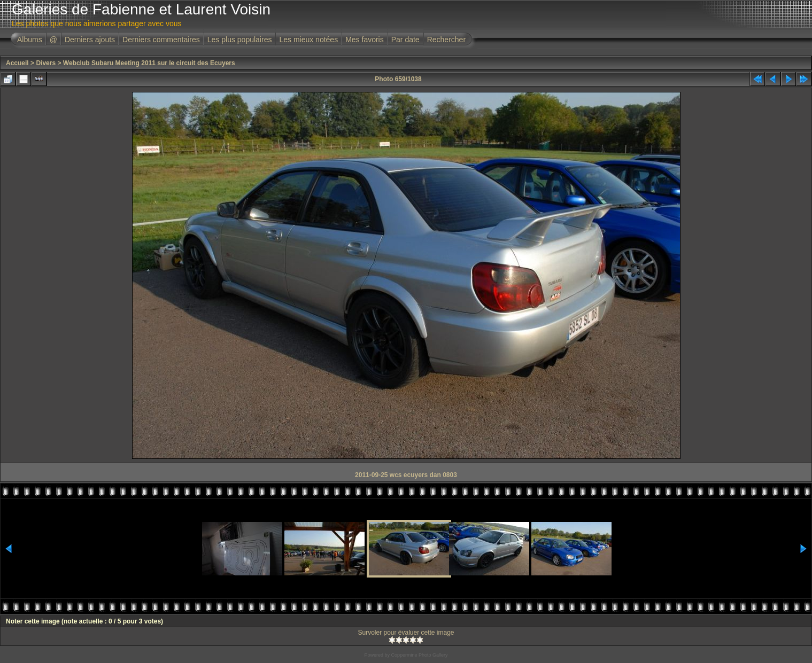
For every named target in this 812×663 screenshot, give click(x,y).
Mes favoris (365, 40)
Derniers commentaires (161, 40)
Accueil (17, 63)
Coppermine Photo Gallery (419, 655)
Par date (405, 40)
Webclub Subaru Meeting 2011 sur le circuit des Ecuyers (149, 63)
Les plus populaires (240, 40)
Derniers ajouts (90, 40)
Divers (46, 63)
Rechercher (446, 40)
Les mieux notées (308, 40)
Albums (30, 40)
